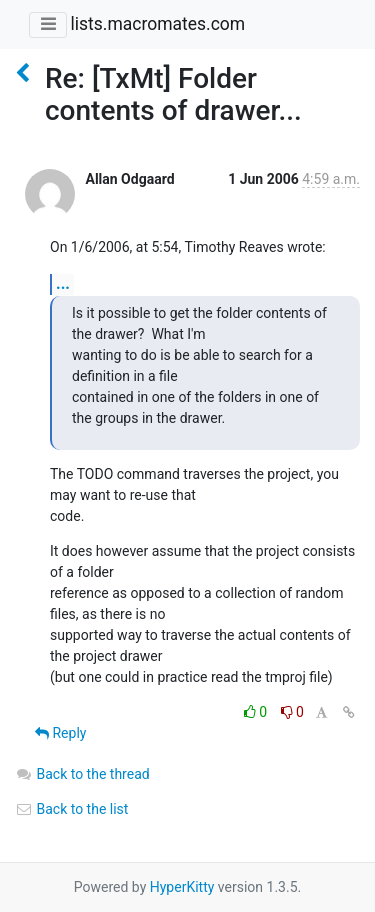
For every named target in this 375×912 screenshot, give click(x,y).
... (63, 283)
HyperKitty (182, 887)
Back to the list (71, 809)
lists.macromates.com (157, 24)
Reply (60, 733)
